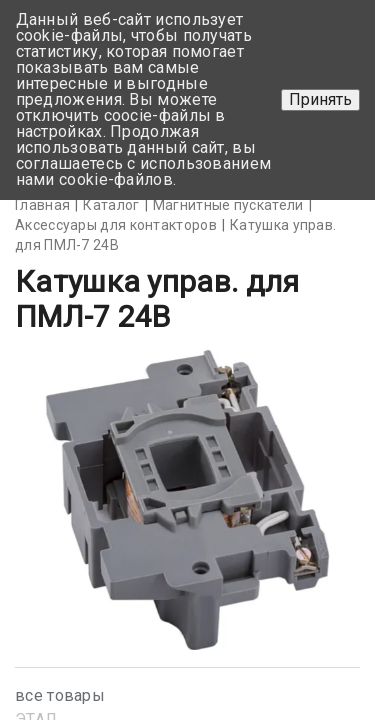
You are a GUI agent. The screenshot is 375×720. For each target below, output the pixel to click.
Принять (320, 99)
